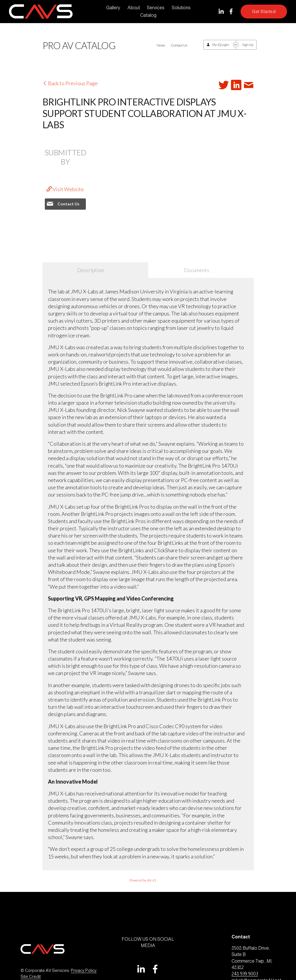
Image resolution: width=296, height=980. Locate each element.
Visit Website (65, 189)
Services (156, 8)
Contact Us (179, 45)
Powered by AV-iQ (143, 880)
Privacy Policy (84, 970)
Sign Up (248, 45)
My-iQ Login (221, 45)
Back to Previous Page (70, 83)
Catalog (148, 15)
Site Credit (31, 977)
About (134, 8)
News (161, 45)
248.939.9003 (245, 974)
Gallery (113, 8)
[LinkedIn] (221, 11)
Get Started (264, 12)
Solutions (181, 8)
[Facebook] (231, 11)
